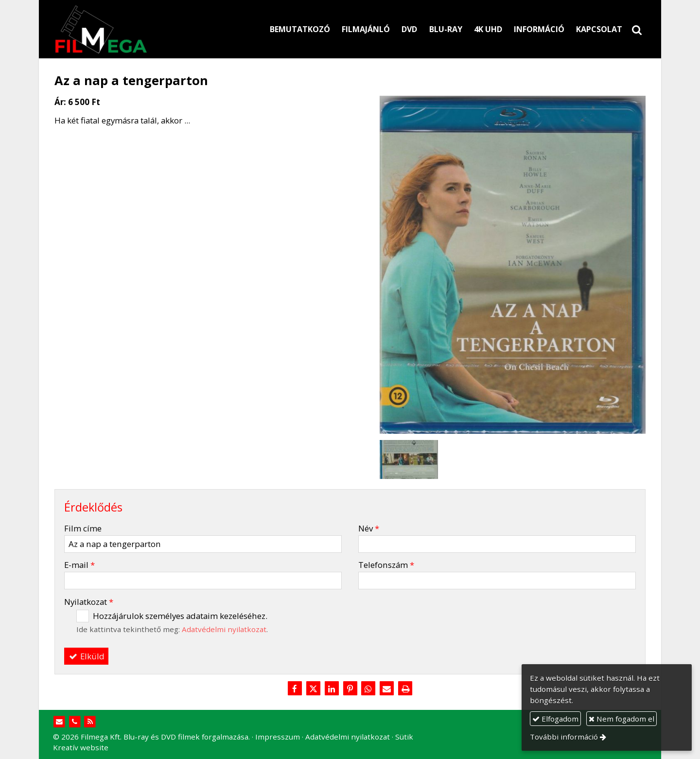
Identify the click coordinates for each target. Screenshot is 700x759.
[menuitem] (300, 29)
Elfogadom (555, 719)
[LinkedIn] (332, 689)
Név (369, 528)
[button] (637, 29)
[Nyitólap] (146, 29)
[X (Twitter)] (313, 689)
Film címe (83, 528)
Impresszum (278, 737)
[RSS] (90, 722)
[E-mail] (387, 689)
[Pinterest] (350, 689)
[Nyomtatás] (405, 689)
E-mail (79, 565)
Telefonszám (386, 565)
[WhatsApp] (368, 689)
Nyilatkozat (89, 602)
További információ (564, 737)
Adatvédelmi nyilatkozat (224, 629)
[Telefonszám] (75, 722)
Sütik (404, 737)
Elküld (87, 656)
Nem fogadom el (621, 719)
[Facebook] (295, 689)
